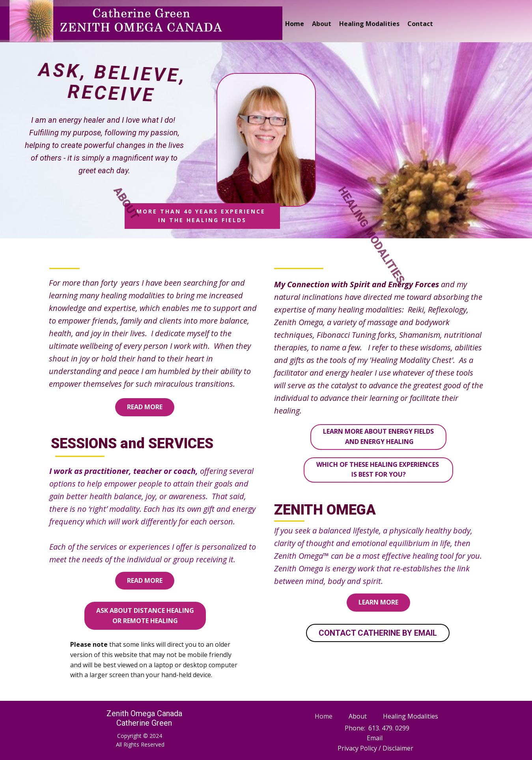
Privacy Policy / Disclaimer (375, 748)
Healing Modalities (369, 24)
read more (145, 407)
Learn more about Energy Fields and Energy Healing (378, 436)
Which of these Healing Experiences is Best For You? (378, 470)
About (322, 24)
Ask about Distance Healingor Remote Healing (145, 616)
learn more (378, 602)
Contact (420, 24)
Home (295, 24)
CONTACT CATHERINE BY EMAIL (378, 633)
